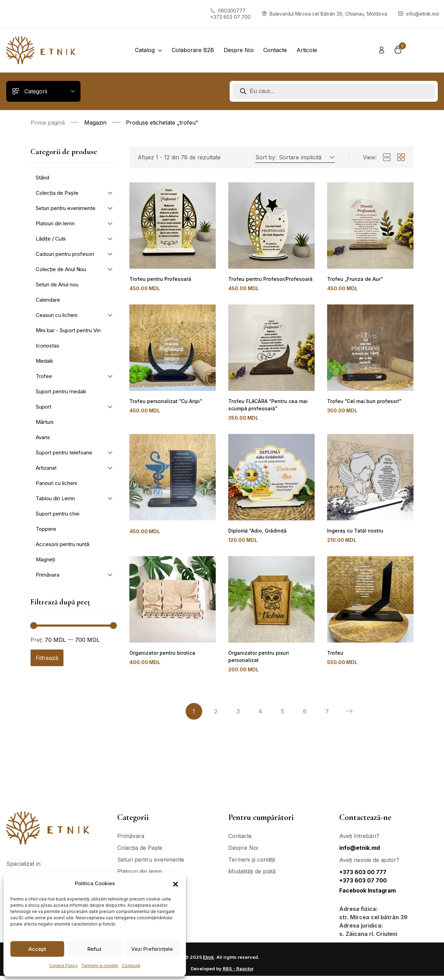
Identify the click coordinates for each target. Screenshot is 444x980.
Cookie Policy (63, 966)
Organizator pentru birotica (160, 656)
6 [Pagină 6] (305, 715)
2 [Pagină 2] (216, 715)
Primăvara (131, 840)
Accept (37, 949)
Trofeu (335, 656)
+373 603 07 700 (363, 885)
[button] (176, 883)
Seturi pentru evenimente (151, 864)
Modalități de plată (252, 876)
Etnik (208, 961)
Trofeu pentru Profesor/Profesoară (269, 279)
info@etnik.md (360, 852)
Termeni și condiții (100, 966)
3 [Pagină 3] (238, 715)
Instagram (382, 895)
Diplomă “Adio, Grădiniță (256, 533)
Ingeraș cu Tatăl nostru (353, 533)
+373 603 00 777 (363, 876)
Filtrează (47, 658)
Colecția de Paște (140, 852)
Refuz (95, 949)
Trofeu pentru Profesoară (159, 279)
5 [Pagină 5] (283, 715)
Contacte (131, 966)
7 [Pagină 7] (327, 715)
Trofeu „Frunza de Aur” (354, 279)
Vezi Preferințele (152, 949)
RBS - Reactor (238, 973)
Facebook (353, 895)
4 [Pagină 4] (260, 715)
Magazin (95, 123)
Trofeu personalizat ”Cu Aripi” (163, 403)
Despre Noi (243, 852)
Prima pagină (48, 123)
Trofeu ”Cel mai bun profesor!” (362, 403)
